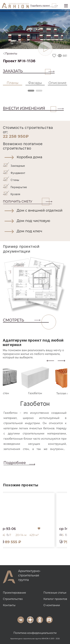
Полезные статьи (55, 592)
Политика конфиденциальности (35, 632)
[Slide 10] (58, 44)
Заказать (27, 71)
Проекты (11, 54)
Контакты (9, 605)
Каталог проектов (55, 598)
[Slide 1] (12, 44)
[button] (35, 157)
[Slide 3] (22, 44)
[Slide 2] (17, 44)
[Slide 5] (32, 44)
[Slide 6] (38, 44)
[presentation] (50, 360)
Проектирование (14, 592)
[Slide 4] (27, 44)
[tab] (35, 380)
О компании (52, 605)
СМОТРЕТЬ (26, 320)
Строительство (13, 598)
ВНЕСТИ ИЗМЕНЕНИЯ (30, 108)
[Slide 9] (53, 44)
